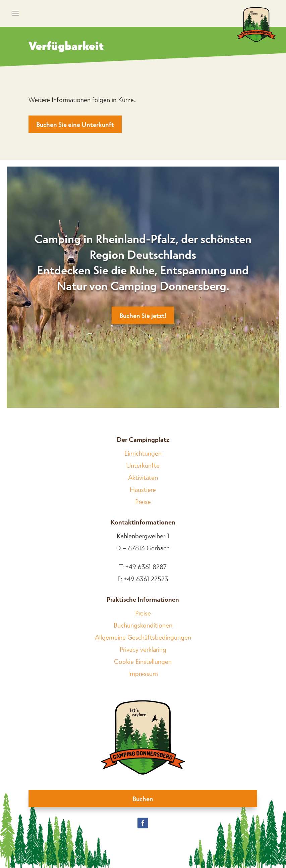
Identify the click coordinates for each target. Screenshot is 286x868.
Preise (143, 501)
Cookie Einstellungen (143, 661)
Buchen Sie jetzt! (143, 315)
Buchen (143, 798)
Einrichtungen (143, 453)
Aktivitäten (143, 477)
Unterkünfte (143, 465)
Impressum (143, 673)
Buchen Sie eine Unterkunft (75, 124)
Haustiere (143, 489)
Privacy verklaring (143, 649)
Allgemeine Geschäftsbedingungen (143, 637)
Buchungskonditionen (143, 625)
